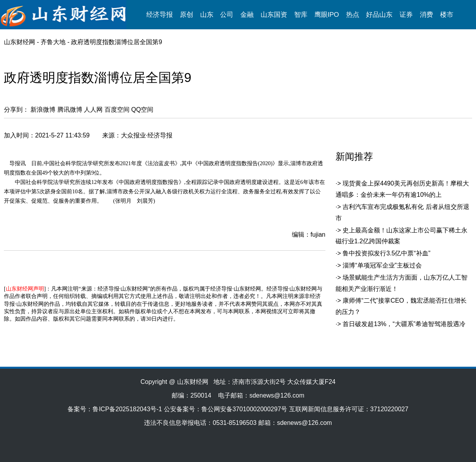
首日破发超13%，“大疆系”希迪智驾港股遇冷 (404, 324)
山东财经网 (20, 42)
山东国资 (274, 15)
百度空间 (117, 110)
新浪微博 (43, 110)
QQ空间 (142, 110)
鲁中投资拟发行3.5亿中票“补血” (386, 253)
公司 (227, 15)
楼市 (447, 15)
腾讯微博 (70, 110)
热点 (353, 15)
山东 (207, 15)
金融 (247, 15)
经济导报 (160, 15)
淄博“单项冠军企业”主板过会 (382, 265)
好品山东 (379, 15)
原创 (186, 15)
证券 (406, 15)
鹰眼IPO (327, 15)
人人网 (93, 110)
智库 (301, 15)
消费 (426, 15)
